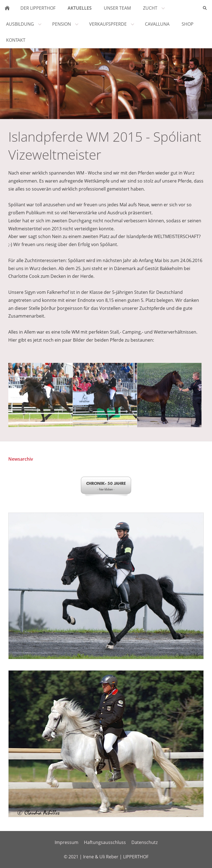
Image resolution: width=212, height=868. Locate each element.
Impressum (67, 842)
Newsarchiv (21, 459)
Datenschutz (145, 842)
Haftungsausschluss (105, 842)
